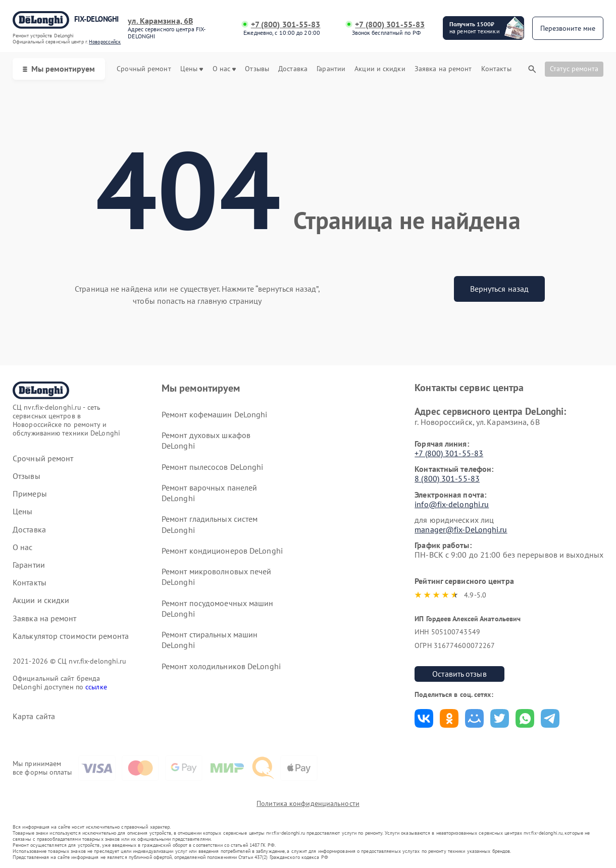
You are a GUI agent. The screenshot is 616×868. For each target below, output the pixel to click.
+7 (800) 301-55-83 (286, 24)
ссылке (96, 687)
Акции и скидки (380, 69)
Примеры (30, 494)
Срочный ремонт (144, 69)
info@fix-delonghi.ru (452, 504)
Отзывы (257, 69)
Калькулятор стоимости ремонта (71, 636)
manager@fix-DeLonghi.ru (461, 529)
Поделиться (424, 718)
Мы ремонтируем (59, 69)
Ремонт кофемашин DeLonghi (215, 414)
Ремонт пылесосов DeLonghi (213, 467)
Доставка (293, 69)
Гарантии (331, 69)
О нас (224, 69)
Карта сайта (34, 716)
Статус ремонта (574, 69)
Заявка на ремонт (443, 69)
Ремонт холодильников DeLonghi (221, 666)
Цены (192, 69)
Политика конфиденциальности (308, 803)
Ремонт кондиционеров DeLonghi (222, 551)
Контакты (496, 69)
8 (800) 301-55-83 (447, 478)
